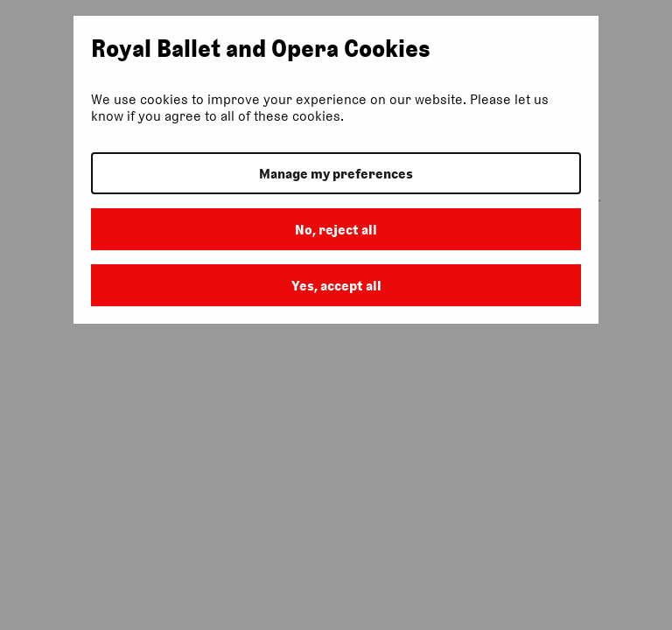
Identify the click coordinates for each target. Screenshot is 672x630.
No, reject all (336, 230)
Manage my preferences (336, 174)
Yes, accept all (336, 286)
